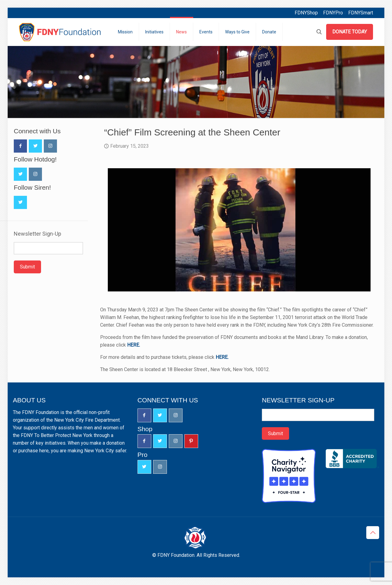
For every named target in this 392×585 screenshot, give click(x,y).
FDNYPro (333, 13)
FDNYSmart (361, 13)
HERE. (134, 345)
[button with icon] (20, 146)
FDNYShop (306, 13)
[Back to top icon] (373, 533)
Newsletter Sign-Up (38, 234)
